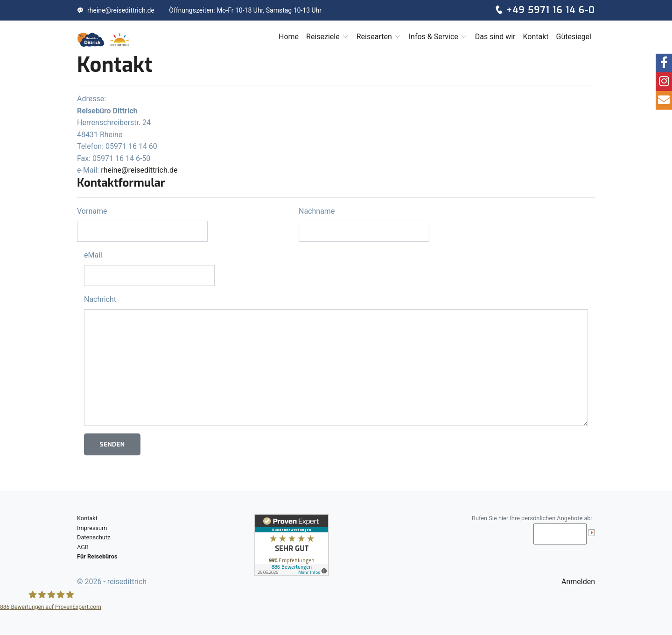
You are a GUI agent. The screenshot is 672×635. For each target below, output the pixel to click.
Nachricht (100, 299)
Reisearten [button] (379, 37)
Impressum (92, 528)
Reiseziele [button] (328, 37)
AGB (83, 547)
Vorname (92, 211)
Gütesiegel (574, 37)
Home (289, 37)
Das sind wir (495, 37)
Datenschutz (94, 537)
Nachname (317, 211)
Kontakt (535, 37)
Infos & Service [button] (438, 37)
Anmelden (578, 582)
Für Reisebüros (97, 556)
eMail (93, 255)
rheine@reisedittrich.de (116, 10)
